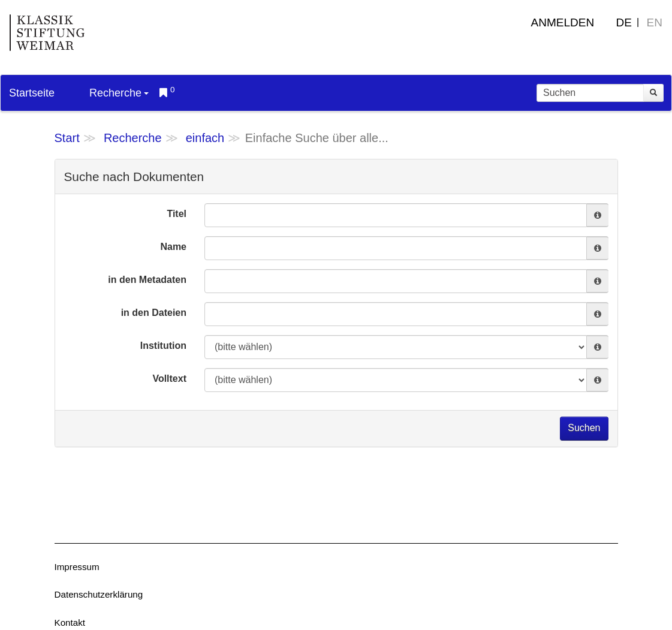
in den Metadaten (147, 280)
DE (624, 22)
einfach (205, 138)
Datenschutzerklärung (99, 594)
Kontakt (70, 623)
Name (173, 247)
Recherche (119, 93)
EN (655, 22)
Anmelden (563, 22)
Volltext (169, 379)
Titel (177, 214)
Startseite (32, 93)
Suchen (584, 428)
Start (67, 138)
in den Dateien (154, 313)
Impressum (77, 567)
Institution (163, 346)
